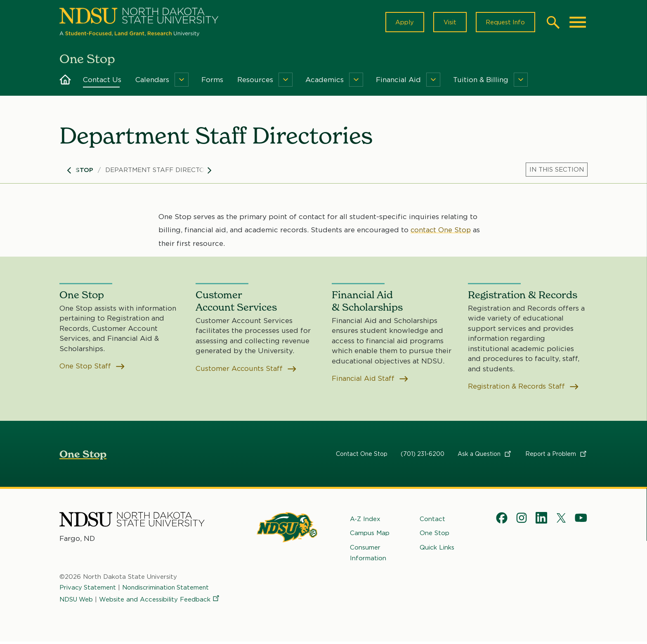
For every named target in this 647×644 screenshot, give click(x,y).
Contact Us (102, 82)
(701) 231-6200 (423, 456)
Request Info (504, 23)
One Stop (76, 172)
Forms (212, 82)
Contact (432, 521)
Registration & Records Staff (524, 388)
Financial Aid (398, 82)
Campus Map (370, 535)
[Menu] (182, 82)
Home (65, 82)
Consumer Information (368, 555)
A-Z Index (365, 521)
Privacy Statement (88, 590)
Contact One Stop (362, 456)
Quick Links (437, 550)
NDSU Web (77, 602)
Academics (325, 82)
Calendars (152, 82)
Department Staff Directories (162, 172)
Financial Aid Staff (371, 381)
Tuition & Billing (481, 82)
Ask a (485, 456)
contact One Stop (441, 232)
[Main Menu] (578, 23)
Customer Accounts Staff (247, 371)
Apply (401, 23)
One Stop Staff (92, 368)
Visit (447, 23)
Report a (556, 456)
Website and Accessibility (161, 602)
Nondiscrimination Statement (168, 590)
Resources (255, 82)
